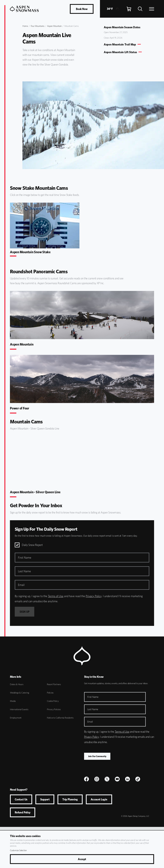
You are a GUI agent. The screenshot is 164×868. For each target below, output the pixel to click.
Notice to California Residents (60, 718)
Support (45, 799)
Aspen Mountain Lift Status (120, 52)
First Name (93, 697)
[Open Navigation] (152, 9)
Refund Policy (23, 812)
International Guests (19, 709)
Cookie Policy (53, 701)
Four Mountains (38, 26)
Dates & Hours (17, 684)
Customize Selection (18, 850)
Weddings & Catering (20, 693)
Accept (82, 859)
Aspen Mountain (54, 26)
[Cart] (129, 9)
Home (25, 26)
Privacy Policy (94, 596)
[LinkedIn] (127, 779)
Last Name (93, 709)
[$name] (86, 779)
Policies (50, 693)
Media (13, 701)
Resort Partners (54, 684)
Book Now (82, 9)
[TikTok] (138, 779)
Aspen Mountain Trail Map (120, 44)
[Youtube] (117, 779)
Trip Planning (70, 799)
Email (90, 722)
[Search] (140, 9)
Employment (16, 718)
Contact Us (21, 799)
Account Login (99, 799)
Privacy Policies (54, 709)
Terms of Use (56, 596)
